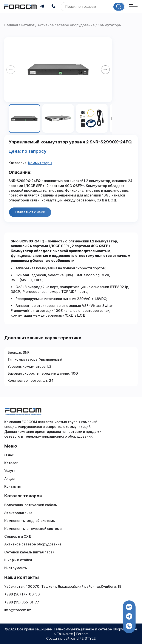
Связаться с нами (30, 212)
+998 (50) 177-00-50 (22, 594)
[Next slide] (105, 70)
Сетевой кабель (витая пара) (29, 552)
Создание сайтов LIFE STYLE (71, 639)
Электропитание (18, 513)
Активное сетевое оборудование (33, 544)
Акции (9, 479)
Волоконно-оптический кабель (31, 505)
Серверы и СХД (18, 536)
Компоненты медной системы (30, 521)
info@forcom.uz (18, 610)
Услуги (10, 471)
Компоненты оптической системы (33, 529)
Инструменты (16, 568)
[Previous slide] (11, 70)
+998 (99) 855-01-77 (22, 602)
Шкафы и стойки (18, 560)
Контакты (12, 486)
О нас (9, 455)
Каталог (11, 463)
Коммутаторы (40, 163)
